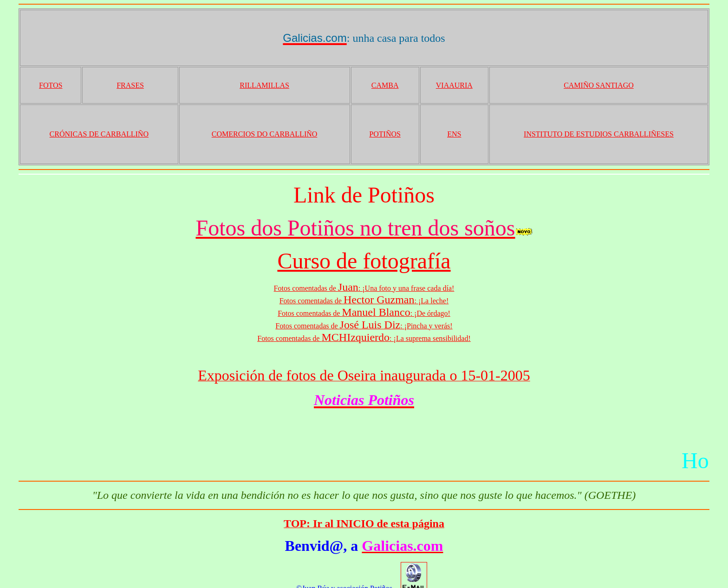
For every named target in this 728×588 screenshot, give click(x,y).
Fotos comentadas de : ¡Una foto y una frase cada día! (364, 288)
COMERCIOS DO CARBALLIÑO (265, 134)
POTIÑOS (385, 134)
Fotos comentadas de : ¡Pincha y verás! (364, 326)
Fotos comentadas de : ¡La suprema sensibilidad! (364, 338)
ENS (454, 134)
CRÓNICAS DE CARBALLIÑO (99, 134)
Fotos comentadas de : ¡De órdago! (364, 313)
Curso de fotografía (364, 261)
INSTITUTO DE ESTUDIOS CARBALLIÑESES (599, 134)
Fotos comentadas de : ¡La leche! (364, 301)
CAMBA (385, 85)
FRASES (130, 85)
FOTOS (51, 85)
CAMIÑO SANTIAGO (599, 85)
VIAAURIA (454, 85)
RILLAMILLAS (264, 85)
